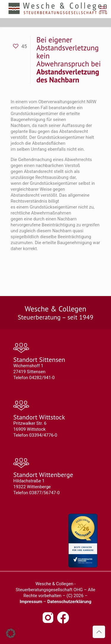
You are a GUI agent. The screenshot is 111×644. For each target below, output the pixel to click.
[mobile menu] (103, 9)
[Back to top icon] (99, 632)
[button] (11, 633)
